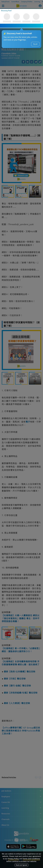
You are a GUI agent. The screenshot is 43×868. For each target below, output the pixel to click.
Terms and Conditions (31, 859)
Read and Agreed (21, 865)
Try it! (35, 44)
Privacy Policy (13, 859)
